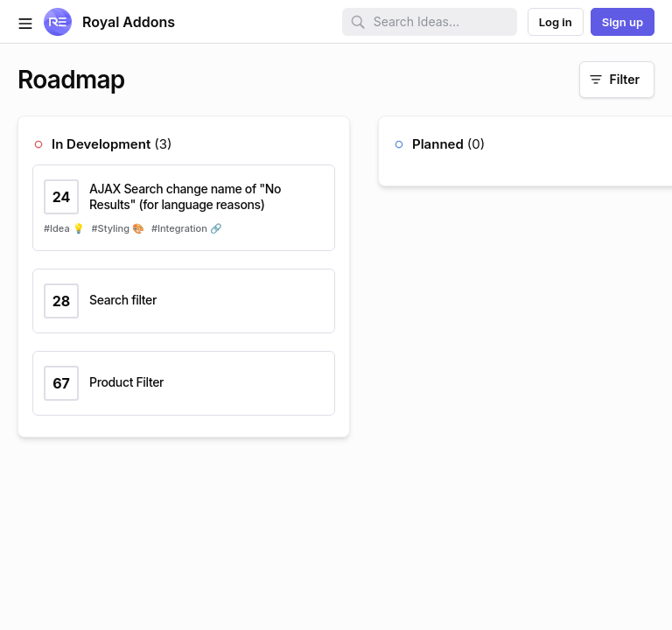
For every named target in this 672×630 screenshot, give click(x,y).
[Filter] (617, 80)
